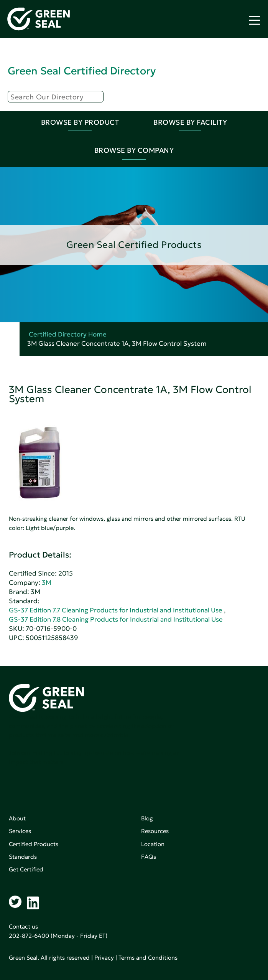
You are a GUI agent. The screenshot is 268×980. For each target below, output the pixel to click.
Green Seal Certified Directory (82, 71)
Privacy (104, 958)
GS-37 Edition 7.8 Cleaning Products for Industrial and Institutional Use (116, 620)
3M (47, 583)
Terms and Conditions (148, 958)
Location (153, 844)
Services (20, 831)
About (17, 818)
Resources (155, 831)
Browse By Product (80, 122)
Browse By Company (134, 150)
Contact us (23, 926)
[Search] (56, 97)
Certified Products (34, 844)
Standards (23, 857)
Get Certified (26, 869)
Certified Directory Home (68, 334)
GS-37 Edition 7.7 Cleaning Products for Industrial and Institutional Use (116, 610)
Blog (147, 818)
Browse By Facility (190, 122)
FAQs (149, 857)
